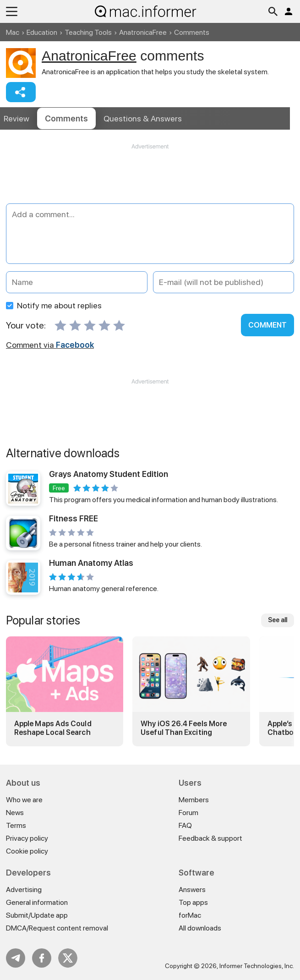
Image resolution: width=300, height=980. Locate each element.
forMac (190, 915)
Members (194, 800)
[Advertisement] (150, 178)
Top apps (193, 902)
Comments (66, 118)
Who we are (24, 800)
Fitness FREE (74, 518)
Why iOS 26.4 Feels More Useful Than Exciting (184, 728)
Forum (188, 813)
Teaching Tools (88, 32)
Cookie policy (27, 851)
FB (42, 958)
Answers (143, 118)
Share (21, 92)
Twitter (68, 958)
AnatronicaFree (143, 32)
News (15, 813)
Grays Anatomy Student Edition (109, 474)
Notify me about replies (54, 305)
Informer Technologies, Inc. (257, 966)
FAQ (185, 825)
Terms (16, 825)
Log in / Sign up (289, 11)
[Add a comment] (150, 234)
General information (37, 902)
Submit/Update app (37, 915)
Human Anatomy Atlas (91, 563)
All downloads (200, 928)
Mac (13, 32)
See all (278, 620)
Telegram (16, 958)
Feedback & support (210, 838)
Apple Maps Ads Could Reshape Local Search (53, 728)
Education (42, 32)
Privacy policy (27, 838)
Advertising (24, 890)
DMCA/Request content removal (57, 928)
